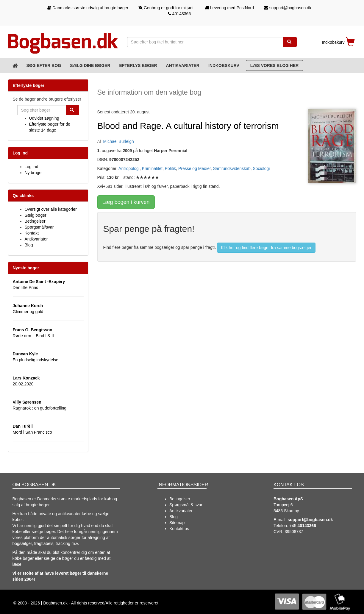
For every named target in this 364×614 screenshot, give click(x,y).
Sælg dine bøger (90, 65)
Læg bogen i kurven (126, 202)
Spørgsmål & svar (186, 505)
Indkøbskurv (224, 65)
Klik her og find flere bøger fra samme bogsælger (266, 248)
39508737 (294, 532)
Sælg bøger (36, 215)
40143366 (179, 14)
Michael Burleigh (118, 141)
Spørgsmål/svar (39, 227)
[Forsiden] (15, 65)
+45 (303, 526)
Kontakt (32, 233)
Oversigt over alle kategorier (51, 209)
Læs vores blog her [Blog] (275, 65)
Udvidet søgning (44, 118)
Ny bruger (34, 173)
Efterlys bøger (138, 65)
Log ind (32, 167)
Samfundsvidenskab (232, 168)
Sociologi (261, 168)
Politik (170, 168)
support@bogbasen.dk (288, 8)
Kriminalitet (152, 168)
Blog (29, 245)
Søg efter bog (44, 65)
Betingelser (35, 221)
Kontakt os (179, 529)
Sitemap (177, 523)
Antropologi (129, 168)
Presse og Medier (195, 168)
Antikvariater (183, 65)
